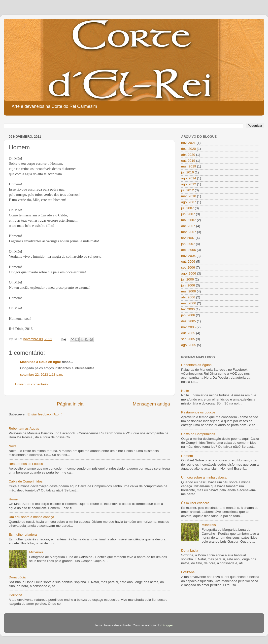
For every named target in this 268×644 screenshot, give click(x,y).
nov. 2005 (188, 327)
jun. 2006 (188, 285)
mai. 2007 (188, 220)
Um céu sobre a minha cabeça (31, 517)
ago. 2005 (189, 345)
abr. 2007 (188, 226)
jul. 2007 (187, 208)
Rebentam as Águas (24, 428)
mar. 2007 (189, 232)
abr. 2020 (188, 155)
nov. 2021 (188, 143)
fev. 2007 (188, 238)
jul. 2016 (187, 172)
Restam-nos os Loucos (26, 464)
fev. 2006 (188, 309)
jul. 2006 (187, 279)
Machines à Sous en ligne (40, 362)
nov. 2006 (188, 256)
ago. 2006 (189, 273)
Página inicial (71, 404)
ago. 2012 (189, 184)
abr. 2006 (188, 297)
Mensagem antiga (151, 404)
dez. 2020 (188, 149)
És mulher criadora (23, 535)
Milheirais (36, 552)
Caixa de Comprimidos (26, 481)
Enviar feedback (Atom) (45, 414)
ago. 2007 (189, 202)
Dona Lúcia (17, 577)
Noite (13, 446)
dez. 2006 (188, 250)
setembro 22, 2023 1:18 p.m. (42, 375)
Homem (15, 499)
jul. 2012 (187, 190)
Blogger (167, 625)
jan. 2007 (188, 244)
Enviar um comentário (31, 384)
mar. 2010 (189, 196)
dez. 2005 (188, 321)
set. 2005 (188, 339)
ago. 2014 (189, 178)
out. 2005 (188, 333)
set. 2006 (188, 267)
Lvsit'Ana (15, 595)
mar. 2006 (189, 303)
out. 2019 (188, 161)
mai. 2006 (188, 291)
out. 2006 (188, 262)
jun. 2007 (188, 214)
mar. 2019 (189, 166)
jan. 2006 (188, 315)
